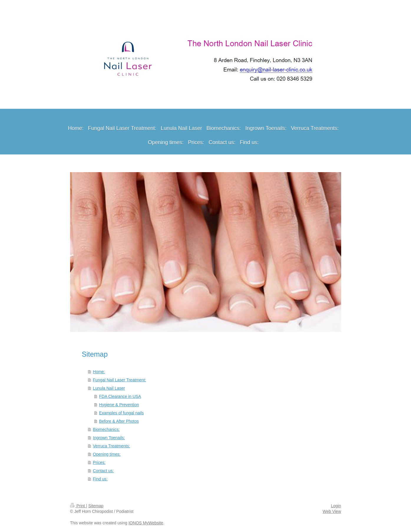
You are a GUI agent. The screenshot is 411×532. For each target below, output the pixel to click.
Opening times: (107, 454)
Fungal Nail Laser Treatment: (119, 380)
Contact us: (103, 471)
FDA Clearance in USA (120, 396)
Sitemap (96, 506)
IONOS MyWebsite (146, 523)
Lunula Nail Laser (109, 388)
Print (78, 506)
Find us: (100, 479)
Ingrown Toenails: (109, 438)
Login (336, 506)
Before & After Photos (119, 421)
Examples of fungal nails (121, 413)
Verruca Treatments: (111, 446)
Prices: (99, 462)
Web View (332, 511)
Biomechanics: (106, 429)
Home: (99, 372)
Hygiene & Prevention (119, 405)
